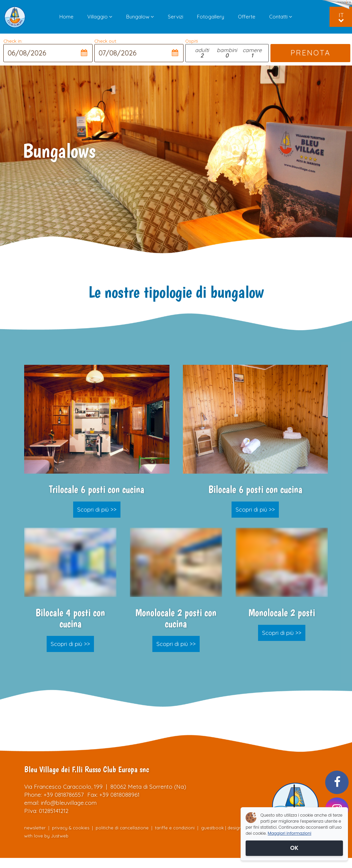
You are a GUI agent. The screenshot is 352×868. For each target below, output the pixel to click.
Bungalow (140, 17)
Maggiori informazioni (290, 833)
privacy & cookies (71, 828)
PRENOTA (310, 53)
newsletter (35, 828)
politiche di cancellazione (122, 828)
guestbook (212, 828)
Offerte (247, 17)
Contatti (281, 17)
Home (66, 17)
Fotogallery (211, 17)
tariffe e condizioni (175, 828)
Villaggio (100, 17)
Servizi (175, 17)
